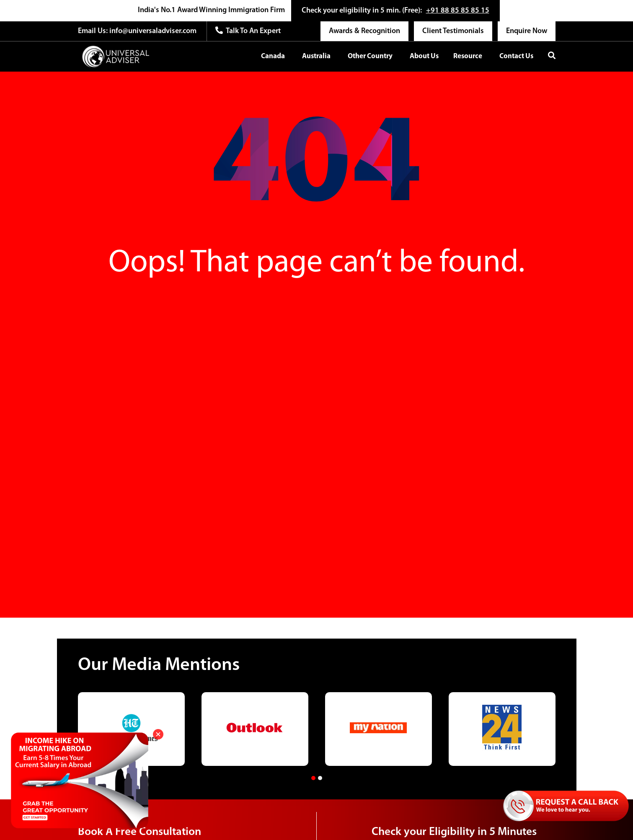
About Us (424, 56)
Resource (468, 56)
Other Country (370, 56)
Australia (316, 56)
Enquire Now (527, 31)
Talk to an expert (248, 31)
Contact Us (516, 56)
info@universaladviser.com (152, 31)
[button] (313, 778)
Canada (273, 56)
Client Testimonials (453, 31)
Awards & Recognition (364, 31)
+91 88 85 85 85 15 (458, 11)
